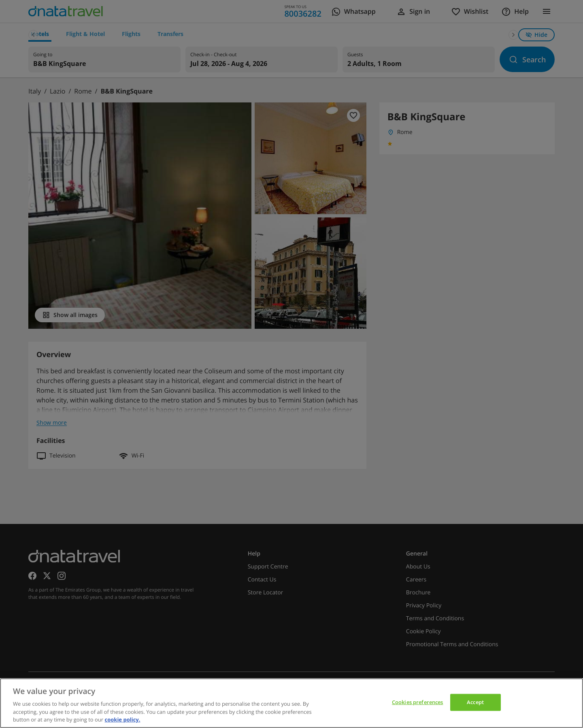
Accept (475, 702)
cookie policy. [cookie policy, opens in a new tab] (123, 719)
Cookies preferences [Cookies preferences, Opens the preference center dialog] (417, 702)
